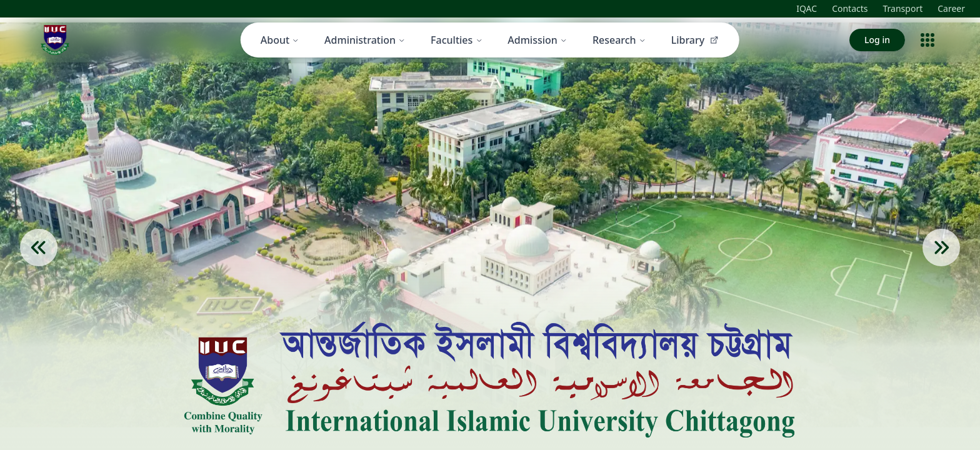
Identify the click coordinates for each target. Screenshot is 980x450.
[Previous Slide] (39, 266)
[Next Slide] (941, 266)
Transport (903, 8)
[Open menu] (927, 40)
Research (619, 40)
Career (951, 8)
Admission (537, 40)
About (280, 40)
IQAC (807, 8)
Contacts (850, 8)
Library (696, 40)
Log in (877, 40)
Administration (365, 40)
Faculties (457, 40)
